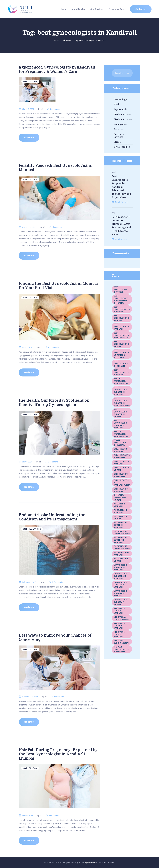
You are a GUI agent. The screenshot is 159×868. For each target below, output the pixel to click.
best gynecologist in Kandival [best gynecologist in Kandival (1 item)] (122, 318)
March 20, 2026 (121, 202)
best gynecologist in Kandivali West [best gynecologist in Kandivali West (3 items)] (122, 335)
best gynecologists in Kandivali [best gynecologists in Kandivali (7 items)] (121, 364)
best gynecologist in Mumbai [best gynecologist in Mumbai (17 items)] (122, 344)
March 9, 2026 (121, 239)
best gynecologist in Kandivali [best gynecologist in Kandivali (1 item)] (122, 327)
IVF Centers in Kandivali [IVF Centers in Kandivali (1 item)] (120, 511)
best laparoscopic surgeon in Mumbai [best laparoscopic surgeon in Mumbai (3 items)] (120, 413)
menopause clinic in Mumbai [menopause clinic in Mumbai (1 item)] (121, 642)
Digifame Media (91, 862)
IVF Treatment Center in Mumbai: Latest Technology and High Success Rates (121, 226)
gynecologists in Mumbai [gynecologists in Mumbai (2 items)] (121, 490)
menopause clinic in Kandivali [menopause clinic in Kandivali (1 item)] (119, 634)
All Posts (67, 40)
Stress (117, 142)
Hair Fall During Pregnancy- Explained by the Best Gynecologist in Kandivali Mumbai (58, 754)
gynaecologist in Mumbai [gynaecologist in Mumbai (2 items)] (121, 450)
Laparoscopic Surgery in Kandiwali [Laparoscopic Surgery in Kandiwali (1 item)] (120, 593)
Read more (29, 138)
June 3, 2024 (27, 347)
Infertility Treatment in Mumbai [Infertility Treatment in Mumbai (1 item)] (120, 498)
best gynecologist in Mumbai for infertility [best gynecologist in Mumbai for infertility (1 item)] (122, 354)
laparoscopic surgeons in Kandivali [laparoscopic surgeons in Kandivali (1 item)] (120, 576)
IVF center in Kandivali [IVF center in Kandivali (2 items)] (120, 505)
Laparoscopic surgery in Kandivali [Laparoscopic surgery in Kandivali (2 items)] (120, 585)
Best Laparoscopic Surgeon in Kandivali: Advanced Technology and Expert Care (121, 187)
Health (118, 105)
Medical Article (32, 529)
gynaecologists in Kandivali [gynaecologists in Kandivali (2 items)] (122, 456)
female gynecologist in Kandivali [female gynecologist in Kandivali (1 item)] (121, 443)
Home (56, 40)
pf (115, 172)
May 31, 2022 (28, 816)
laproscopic (120, 109)
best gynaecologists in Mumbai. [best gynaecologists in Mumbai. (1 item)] (122, 309)
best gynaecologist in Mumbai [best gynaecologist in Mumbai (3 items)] (121, 290)
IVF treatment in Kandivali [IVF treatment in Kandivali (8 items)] (121, 554)
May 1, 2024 (27, 462)
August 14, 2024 (29, 227)
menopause (120, 124)
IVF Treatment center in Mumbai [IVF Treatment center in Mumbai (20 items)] (122, 533)
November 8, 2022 (30, 697)
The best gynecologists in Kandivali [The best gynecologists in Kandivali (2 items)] (121, 649)
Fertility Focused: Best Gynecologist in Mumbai (56, 168)
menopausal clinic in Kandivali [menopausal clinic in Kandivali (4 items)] (120, 611)
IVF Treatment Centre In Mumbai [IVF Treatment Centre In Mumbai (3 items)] (122, 547)
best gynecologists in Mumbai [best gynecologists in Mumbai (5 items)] (121, 372)
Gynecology (30, 82)
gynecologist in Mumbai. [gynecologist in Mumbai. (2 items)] (122, 469)
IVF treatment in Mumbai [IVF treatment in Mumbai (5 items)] (121, 560)
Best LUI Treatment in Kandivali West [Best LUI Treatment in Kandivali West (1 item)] (121, 434)
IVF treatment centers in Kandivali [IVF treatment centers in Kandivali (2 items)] (120, 540)
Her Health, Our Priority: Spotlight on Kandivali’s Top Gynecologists (54, 403)
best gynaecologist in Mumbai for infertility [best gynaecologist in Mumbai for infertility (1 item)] (121, 299)
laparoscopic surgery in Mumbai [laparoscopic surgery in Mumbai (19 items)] (120, 602)
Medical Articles (123, 119)
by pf (41, 109)
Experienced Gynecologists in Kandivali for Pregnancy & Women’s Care (57, 69)
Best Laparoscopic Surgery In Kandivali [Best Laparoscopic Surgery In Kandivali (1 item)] (120, 424)
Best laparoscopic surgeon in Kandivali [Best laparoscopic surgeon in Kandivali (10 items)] (120, 391)
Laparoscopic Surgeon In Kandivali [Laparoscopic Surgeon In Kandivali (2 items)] (120, 567)
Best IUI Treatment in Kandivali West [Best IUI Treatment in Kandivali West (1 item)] (121, 381)
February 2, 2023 (29, 582)
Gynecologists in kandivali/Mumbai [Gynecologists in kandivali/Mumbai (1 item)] (122, 483)
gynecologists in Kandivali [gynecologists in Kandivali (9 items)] (121, 475)
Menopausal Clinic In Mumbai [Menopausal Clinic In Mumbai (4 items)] (121, 618)
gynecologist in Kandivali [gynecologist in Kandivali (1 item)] (122, 463)
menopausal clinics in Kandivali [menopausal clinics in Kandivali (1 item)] (120, 626)
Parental (119, 129)
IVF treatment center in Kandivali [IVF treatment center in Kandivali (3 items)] (120, 525)
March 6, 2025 (28, 109)
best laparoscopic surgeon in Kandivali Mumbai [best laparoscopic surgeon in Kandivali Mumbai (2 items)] (122, 402)
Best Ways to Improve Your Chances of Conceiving (55, 638)
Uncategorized (122, 147)
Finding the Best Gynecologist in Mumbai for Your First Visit (58, 286)
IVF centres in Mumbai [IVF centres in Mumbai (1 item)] (120, 518)
